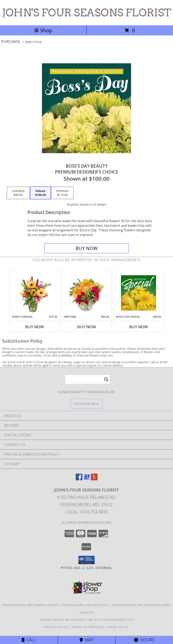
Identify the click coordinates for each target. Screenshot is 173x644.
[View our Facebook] (79, 479)
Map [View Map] (87, 640)
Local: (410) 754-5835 (87, 512)
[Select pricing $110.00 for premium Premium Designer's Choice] (62, 193)
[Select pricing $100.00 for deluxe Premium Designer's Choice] (40, 193)
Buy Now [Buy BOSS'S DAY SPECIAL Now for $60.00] (139, 327)
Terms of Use (118, 627)
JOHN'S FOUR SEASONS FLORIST (87, 13)
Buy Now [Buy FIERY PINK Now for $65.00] (87, 327)
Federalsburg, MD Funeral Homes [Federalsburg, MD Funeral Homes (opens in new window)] (30, 605)
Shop (43, 30)
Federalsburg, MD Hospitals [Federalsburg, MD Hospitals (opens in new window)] (85, 605)
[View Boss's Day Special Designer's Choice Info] (139, 293)
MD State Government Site (111, 620)
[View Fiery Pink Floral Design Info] (86, 293)
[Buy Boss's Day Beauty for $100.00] (86, 248)
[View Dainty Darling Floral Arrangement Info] (34, 293)
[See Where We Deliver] (87, 404)
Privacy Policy (56, 627)
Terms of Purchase (88, 627)
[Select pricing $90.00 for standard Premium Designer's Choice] (18, 193)
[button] (86, 560)
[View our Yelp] (94, 479)
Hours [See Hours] (144, 640)
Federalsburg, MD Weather (63, 620)
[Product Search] (87, 379)
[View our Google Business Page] (87, 479)
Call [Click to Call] (29, 640)
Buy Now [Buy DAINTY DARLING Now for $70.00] (35, 327)
